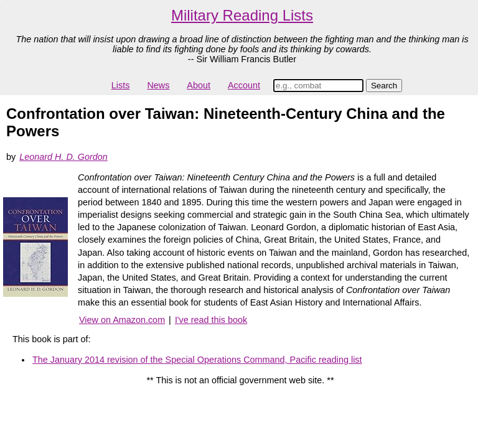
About (199, 85)
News (158, 85)
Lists (121, 85)
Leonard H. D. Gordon (63, 157)
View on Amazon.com (122, 320)
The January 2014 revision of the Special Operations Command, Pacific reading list (197, 360)
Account (244, 85)
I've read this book (211, 320)
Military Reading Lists (242, 15)
